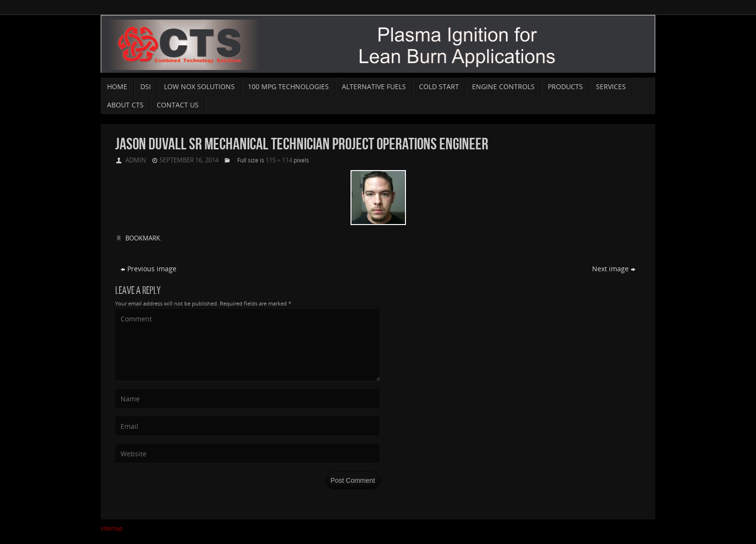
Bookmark (143, 238)
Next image (614, 269)
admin (136, 160)
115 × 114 (279, 160)
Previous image (148, 269)
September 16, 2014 (189, 160)
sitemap (112, 528)
